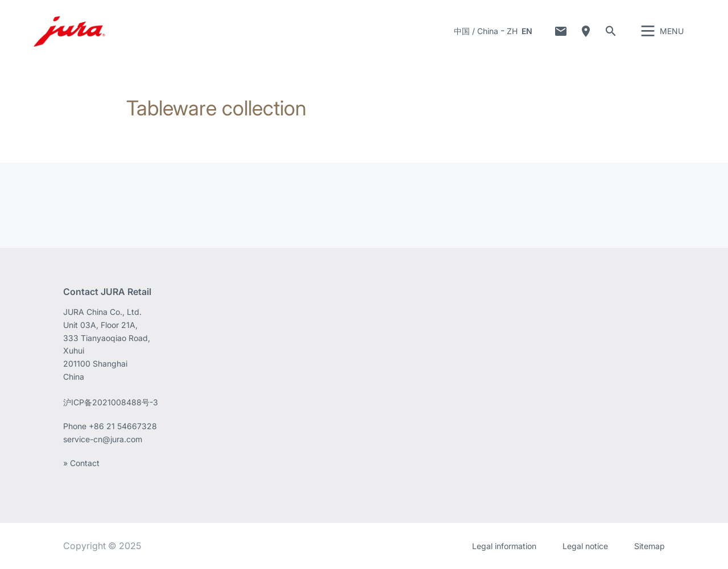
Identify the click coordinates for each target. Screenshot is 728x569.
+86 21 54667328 (123, 426)
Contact (561, 31)
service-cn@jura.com (103, 439)
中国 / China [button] (476, 31)
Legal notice (585, 546)
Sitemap (650, 546)
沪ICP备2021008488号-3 (111, 402)
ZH (512, 31)
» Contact (81, 463)
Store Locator (586, 31)
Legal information (504, 546)
